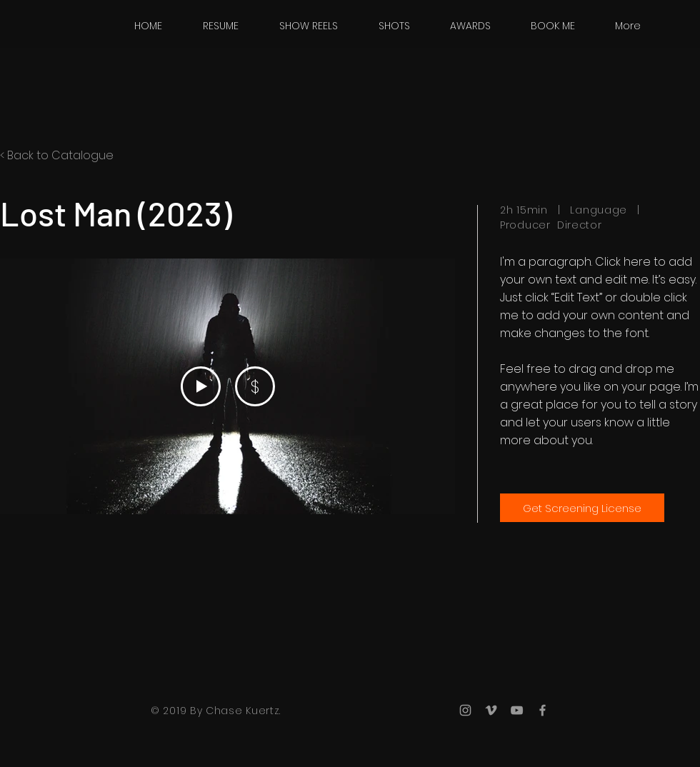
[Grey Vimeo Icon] (491, 710)
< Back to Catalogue (57, 155)
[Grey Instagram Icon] (465, 710)
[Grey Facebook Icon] (542, 710)
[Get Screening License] (582, 508)
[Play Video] (201, 386)
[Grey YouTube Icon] (517, 710)
